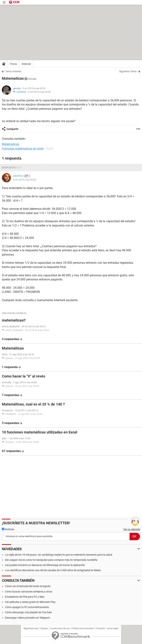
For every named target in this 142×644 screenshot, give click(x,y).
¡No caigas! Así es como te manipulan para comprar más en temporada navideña (51, 560)
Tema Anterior (13, 71)
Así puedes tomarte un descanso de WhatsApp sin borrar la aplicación (45, 565)
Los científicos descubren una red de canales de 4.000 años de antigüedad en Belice (53, 570)
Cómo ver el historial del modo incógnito (28, 586)
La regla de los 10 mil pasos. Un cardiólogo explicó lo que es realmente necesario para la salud (59, 555)
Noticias (8, 529)
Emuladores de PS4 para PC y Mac (25, 597)
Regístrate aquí (31, 628)
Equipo (44, 628)
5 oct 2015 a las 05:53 (39, 92)
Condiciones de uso (60, 628)
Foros (14, 64)
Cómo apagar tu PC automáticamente (27, 607)
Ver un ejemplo (132, 529)
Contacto (101, 628)
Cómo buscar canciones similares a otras (29, 592)
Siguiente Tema (128, 71)
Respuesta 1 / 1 (12, 168)
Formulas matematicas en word (23, 149)
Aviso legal (113, 628)
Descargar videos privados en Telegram (27, 618)
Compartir (12, 129)
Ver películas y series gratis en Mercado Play (30, 602)
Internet (26, 64)
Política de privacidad (83, 628)
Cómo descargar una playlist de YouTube (28, 612)
